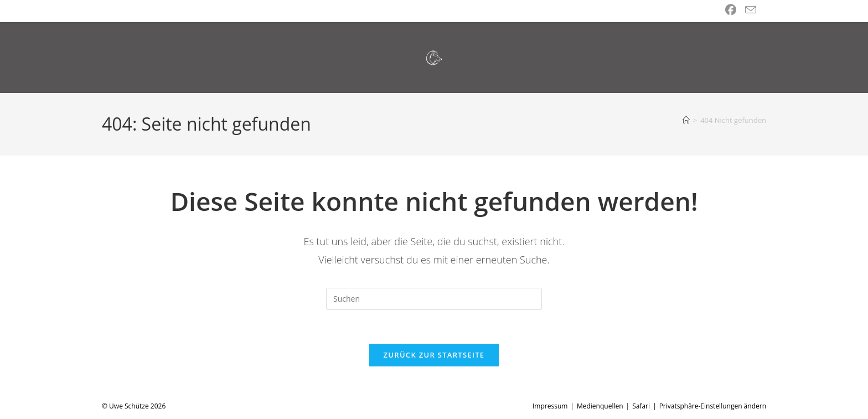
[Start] (686, 120)
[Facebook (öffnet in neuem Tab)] (731, 10)
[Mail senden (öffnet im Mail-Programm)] (751, 10)
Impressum (550, 406)
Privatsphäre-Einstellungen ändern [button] (713, 406)
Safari (641, 406)
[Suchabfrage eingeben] (434, 299)
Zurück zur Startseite (434, 355)
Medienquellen (600, 406)
